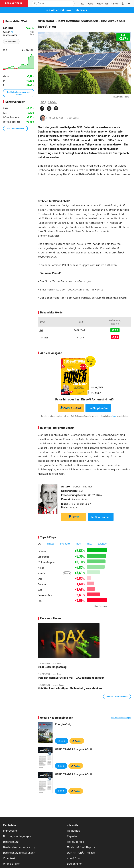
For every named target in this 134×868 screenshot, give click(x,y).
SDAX (89, 543)
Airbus (41, 568)
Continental (43, 557)
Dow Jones (65, 543)
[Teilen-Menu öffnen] (42, 108)
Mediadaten (10, 825)
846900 (8, 32)
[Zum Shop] (82, 3)
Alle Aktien (74, 825)
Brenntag (42, 584)
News (67, 573)
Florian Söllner (72, 118)
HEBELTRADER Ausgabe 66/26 (74, 749)
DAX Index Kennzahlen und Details (19, 93)
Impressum (10, 831)
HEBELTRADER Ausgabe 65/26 (74, 774)
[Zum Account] (90, 3)
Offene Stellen (12, 864)
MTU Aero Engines (46, 562)
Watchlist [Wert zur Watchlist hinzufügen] (12, 41)
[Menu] (130, 3)
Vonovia (42, 573)
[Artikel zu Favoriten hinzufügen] (56, 108)
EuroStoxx (102, 543)
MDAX (79, 543)
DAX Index (8, 28)
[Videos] (115, 3)
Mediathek (73, 831)
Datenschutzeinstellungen (19, 853)
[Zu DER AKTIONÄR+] (102, 3)
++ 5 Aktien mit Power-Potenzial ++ (67, 10)
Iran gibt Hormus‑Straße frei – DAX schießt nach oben (71, 678)
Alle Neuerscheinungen (121, 717)
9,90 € (61, 766)
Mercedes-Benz (45, 595)
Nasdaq (51, 543)
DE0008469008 (12, 35)
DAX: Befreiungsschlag (52, 667)
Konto (114, 416)
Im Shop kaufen (98, 408)
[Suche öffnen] (36, 3)
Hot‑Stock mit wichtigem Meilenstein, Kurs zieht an (70, 688)
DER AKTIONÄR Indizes (81, 853)
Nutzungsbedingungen (17, 836)
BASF (40, 579)
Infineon (42, 551)
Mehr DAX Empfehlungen (117, 696)
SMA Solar (53, 102)
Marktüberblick (76, 842)
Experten (73, 836)
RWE (40, 601)
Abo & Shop (74, 858)
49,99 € (62, 741)
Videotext (9, 858)
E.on (40, 590)
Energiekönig (63, 724)
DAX (43, 102)
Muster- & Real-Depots (81, 847)
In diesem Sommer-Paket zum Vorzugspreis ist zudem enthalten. (78, 265)
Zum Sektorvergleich (15, 128)
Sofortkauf (71, 408)
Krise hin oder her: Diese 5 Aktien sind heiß (84, 399)
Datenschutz (11, 842)
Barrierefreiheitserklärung (19, 847)
